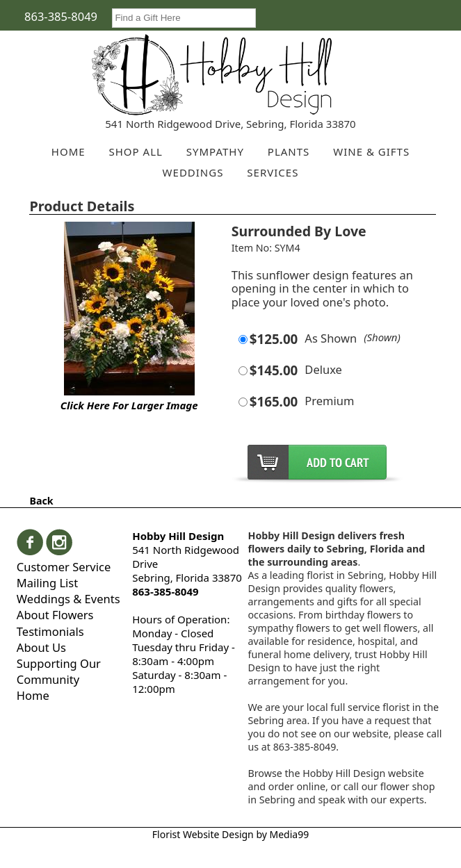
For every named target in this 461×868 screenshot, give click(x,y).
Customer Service (64, 567)
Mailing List (47, 583)
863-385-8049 (61, 16)
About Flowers (55, 615)
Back (41, 501)
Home (33, 695)
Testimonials (50, 631)
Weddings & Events (68, 599)
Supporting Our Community (59, 671)
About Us (41, 647)
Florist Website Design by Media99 (230, 834)
